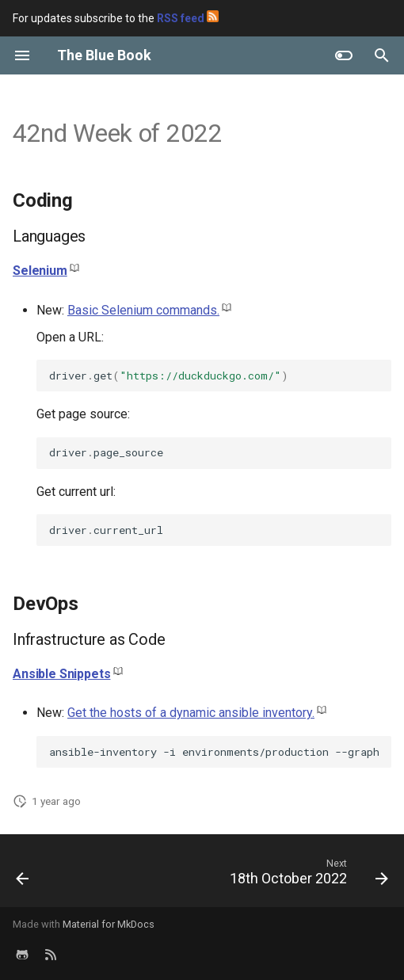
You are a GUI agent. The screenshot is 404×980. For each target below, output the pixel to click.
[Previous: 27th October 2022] (23, 875)
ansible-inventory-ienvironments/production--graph (214, 752)
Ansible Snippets (61, 674)
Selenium (40, 271)
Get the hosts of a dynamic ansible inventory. (191, 713)
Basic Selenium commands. (143, 310)
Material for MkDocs (109, 924)
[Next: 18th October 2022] (307, 875)
